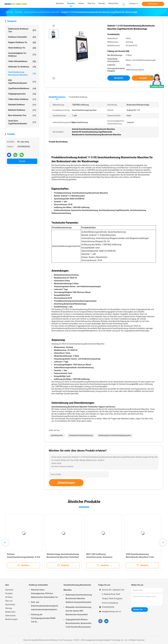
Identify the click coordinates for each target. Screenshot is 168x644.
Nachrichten (10, 605)
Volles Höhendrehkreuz (22, 61)
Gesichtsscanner (57, 435)
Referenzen (153, 4)
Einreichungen (66, 483)
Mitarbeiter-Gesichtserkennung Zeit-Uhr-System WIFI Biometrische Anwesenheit (78, 611)
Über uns (9, 601)
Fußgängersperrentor (22, 94)
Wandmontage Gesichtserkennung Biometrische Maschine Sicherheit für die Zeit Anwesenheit (63, 557)
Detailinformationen (57, 97)
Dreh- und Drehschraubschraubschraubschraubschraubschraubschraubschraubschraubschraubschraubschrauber (45, 606)
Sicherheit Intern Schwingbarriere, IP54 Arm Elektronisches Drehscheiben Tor (44, 593)
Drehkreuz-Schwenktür (22, 37)
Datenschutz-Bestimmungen (11, 617)
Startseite (9, 590)
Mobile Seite (10, 612)
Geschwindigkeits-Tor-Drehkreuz (22, 55)
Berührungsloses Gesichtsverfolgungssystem (115, 435)
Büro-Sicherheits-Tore (22, 116)
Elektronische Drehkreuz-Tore (22, 30)
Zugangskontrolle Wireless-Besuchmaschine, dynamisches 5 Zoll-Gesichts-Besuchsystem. (79, 623)
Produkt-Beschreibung (78, 97)
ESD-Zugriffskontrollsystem (22, 82)
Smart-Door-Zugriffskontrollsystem (22, 122)
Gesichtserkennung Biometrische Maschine (22, 73)
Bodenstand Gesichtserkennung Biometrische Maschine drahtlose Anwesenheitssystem (79, 598)
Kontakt (22, 161)
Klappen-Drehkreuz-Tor (22, 43)
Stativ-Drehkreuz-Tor (22, 48)
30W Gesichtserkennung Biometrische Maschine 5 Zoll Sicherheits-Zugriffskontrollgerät (141, 557)
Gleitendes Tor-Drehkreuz (22, 67)
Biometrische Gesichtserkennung (81, 435)
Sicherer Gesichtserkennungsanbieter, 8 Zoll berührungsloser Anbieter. (23, 557)
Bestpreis (119, 78)
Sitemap (9, 608)
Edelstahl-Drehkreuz (22, 105)
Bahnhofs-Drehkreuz (22, 110)
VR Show (9, 597)
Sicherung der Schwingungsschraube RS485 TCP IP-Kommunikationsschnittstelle (43, 619)
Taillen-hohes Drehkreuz (22, 99)
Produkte (9, 593)
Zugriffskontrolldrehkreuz (22, 89)
